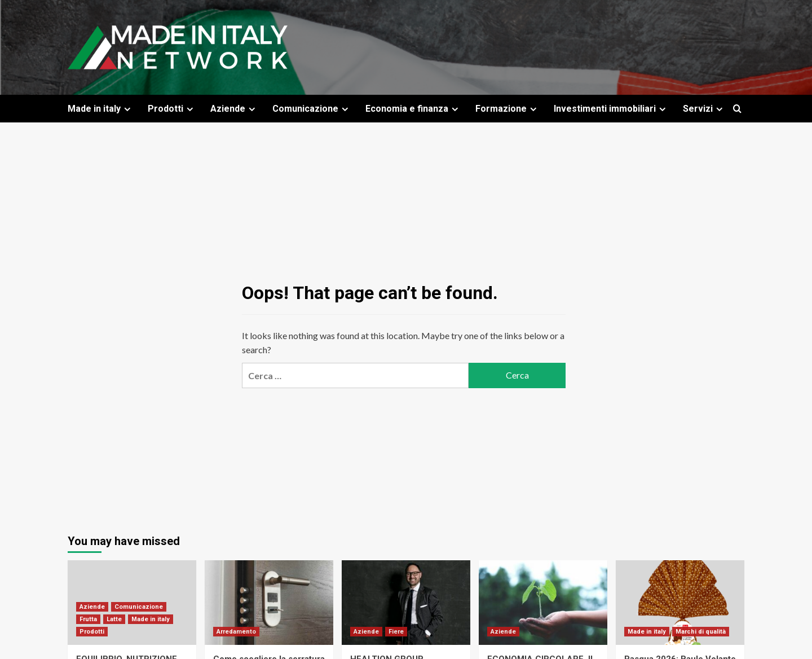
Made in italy (101, 109)
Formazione (507, 109)
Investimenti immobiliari (611, 109)
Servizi (704, 109)
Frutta (88, 619)
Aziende (234, 109)
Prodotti (172, 109)
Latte (114, 619)
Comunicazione (312, 109)
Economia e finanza (413, 109)
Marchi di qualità (701, 632)
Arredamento (236, 632)
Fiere (396, 632)
